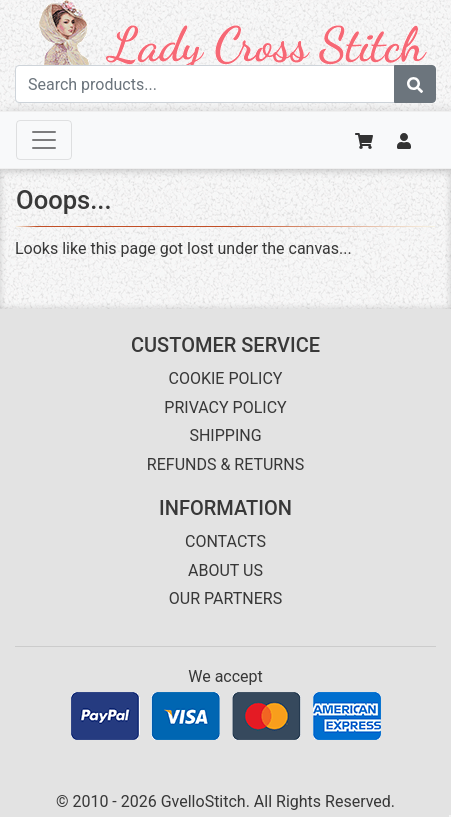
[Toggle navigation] (44, 140)
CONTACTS (225, 541)
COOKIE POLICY (226, 378)
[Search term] (205, 84)
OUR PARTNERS (225, 598)
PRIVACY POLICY (225, 407)
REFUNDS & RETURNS (225, 464)
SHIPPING (225, 435)
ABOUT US (225, 570)
